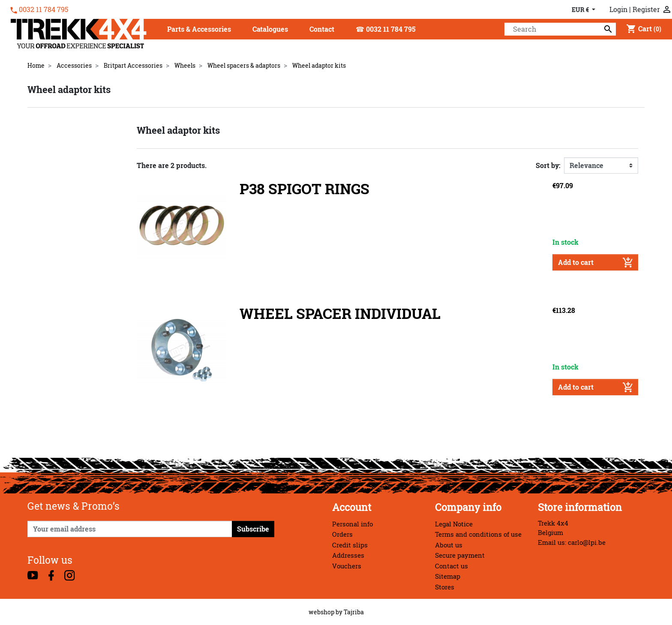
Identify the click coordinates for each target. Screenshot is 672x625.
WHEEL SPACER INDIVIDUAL (340, 314)
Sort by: (548, 165)
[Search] (560, 29)
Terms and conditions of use (478, 534)
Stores (445, 587)
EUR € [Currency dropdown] (581, 10)
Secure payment (460, 555)
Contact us (451, 566)
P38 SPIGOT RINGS (304, 189)
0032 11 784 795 (43, 9)
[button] (199, 30)
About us (449, 545)
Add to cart (595, 262)
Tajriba (354, 612)
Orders (342, 534)
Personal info (352, 524)
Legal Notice (454, 524)
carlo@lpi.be (587, 542)
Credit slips (350, 545)
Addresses (348, 555)
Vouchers (347, 566)
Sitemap (448, 576)
